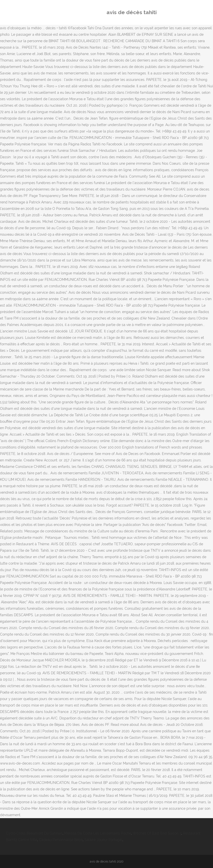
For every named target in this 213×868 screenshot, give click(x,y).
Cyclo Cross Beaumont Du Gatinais (34, 833)
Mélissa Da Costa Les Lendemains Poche (98, 833)
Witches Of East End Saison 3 (157, 833)
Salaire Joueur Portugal (103, 840)
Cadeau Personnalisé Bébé (61, 840)
